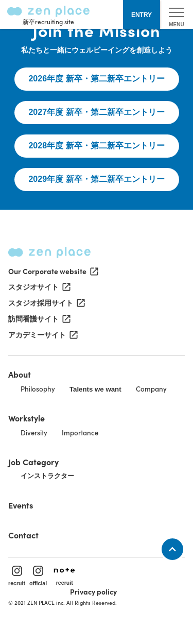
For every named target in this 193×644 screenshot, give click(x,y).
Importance (80, 433)
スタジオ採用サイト (46, 303)
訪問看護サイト (39, 319)
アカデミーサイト (42, 335)
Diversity (34, 433)
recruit (17, 576)
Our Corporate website (52, 271)
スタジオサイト (39, 287)
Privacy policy (93, 591)
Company (151, 389)
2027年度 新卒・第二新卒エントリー (96, 112)
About (20, 374)
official (38, 576)
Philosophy (38, 389)
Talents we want (95, 389)
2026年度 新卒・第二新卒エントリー (96, 79)
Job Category (33, 462)
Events (21, 505)
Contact (23, 535)
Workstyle (27, 418)
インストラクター (47, 476)
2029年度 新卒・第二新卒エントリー (96, 179)
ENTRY (142, 15)
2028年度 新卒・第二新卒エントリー (96, 146)
